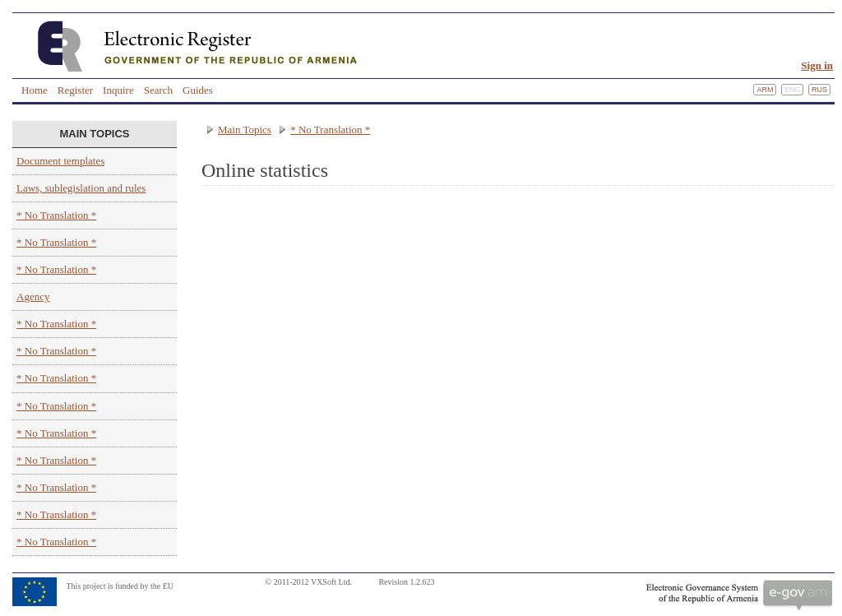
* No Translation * (56, 215)
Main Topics (245, 130)
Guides (198, 90)
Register (75, 90)
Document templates (60, 161)
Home (35, 90)
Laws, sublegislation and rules (81, 188)
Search (158, 90)
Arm (765, 90)
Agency (33, 296)
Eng (793, 90)
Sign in (817, 65)
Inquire (118, 90)
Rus (819, 90)
